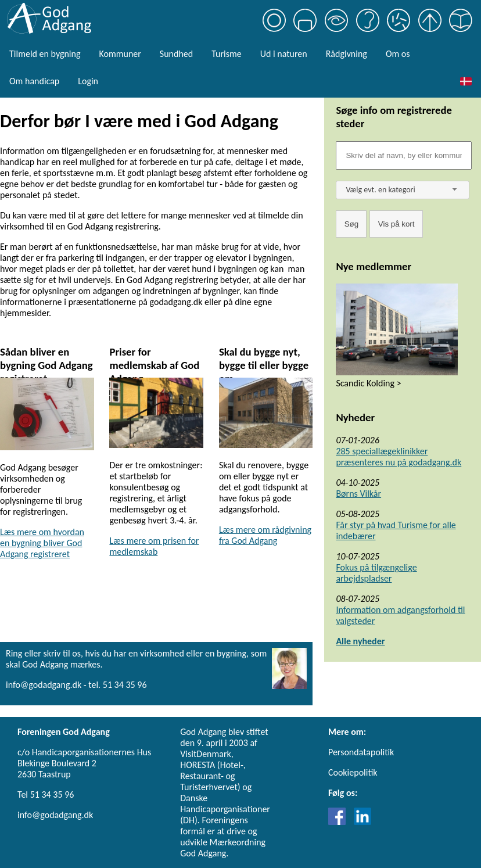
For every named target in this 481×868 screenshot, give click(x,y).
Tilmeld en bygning (45, 54)
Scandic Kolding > (368, 383)
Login (88, 81)
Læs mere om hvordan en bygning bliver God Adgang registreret (42, 543)
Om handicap (34, 81)
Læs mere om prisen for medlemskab (154, 546)
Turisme (226, 54)
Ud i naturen (284, 54)
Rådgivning (347, 54)
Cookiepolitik (353, 772)
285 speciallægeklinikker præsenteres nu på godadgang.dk (399, 457)
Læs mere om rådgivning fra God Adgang (265, 535)
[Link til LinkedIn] (362, 822)
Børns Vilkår (358, 494)
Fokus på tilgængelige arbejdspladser (376, 573)
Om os (398, 54)
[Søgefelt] (404, 155)
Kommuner (120, 54)
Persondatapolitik (361, 752)
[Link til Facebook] (340, 822)
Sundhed (176, 54)
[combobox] (403, 190)
